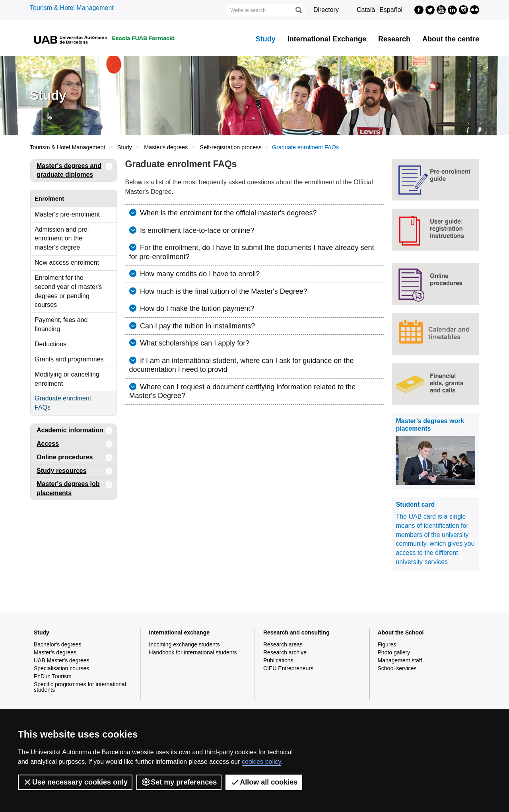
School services (397, 668)
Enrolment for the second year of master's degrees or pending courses (68, 291)
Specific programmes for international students (80, 687)
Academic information (75, 430)
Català (366, 10)
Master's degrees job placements (75, 487)
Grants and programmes (69, 359)
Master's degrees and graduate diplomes (75, 169)
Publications (278, 660)
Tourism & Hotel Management (72, 8)
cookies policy (261, 762)
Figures (387, 644)
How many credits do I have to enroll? (199, 274)
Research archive (285, 652)
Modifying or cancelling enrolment (67, 379)
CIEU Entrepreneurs (288, 668)
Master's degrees (166, 147)
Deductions (51, 344)
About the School (401, 632)
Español (391, 10)
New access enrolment (67, 263)
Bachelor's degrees (57, 644)
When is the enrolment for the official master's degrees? (227, 213)
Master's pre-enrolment (67, 214)
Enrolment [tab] (49, 198)
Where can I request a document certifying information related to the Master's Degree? (243, 391)
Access (75, 444)
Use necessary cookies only (75, 782)
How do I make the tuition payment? (196, 308)
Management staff (400, 660)
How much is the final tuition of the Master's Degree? (223, 291)
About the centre (451, 39)
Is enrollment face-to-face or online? (196, 230)
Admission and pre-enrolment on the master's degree (62, 239)
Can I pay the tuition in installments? (196, 326)
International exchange (179, 632)
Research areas (283, 644)
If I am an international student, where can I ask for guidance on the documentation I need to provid (242, 365)
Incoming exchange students (185, 644)
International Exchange (327, 39)
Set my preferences (179, 782)
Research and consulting (296, 632)
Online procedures (75, 458)
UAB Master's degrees (62, 660)
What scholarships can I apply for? (194, 343)
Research (394, 39)
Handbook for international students (193, 652)
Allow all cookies (264, 782)
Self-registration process (231, 147)
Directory (326, 10)
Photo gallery (394, 652)
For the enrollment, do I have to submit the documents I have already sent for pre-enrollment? (252, 252)
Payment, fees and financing (61, 324)
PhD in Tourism (53, 676)
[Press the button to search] (298, 10)
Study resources (75, 471)
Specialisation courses (61, 668)
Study (266, 39)
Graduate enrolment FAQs (63, 403)
